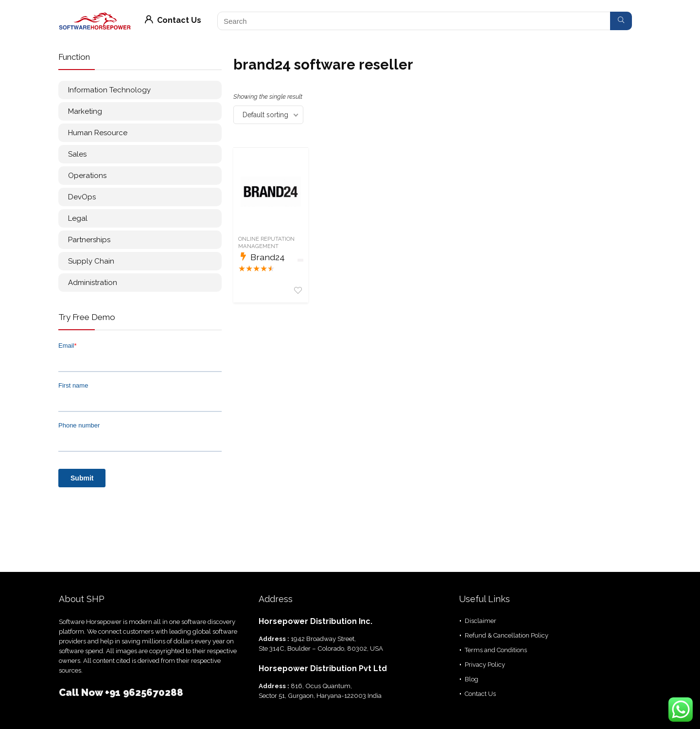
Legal (78, 218)
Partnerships (89, 240)
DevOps (82, 197)
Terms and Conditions (496, 650)
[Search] (621, 21)
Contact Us (173, 20)
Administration (93, 283)
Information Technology (109, 90)
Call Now (82, 693)
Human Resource (98, 133)
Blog (472, 679)
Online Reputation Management (266, 242)
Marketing (85, 111)
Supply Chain (91, 261)
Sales (77, 154)
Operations (87, 176)
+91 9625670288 (144, 693)
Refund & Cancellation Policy (507, 635)
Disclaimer (481, 621)
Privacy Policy (485, 665)
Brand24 (268, 257)
